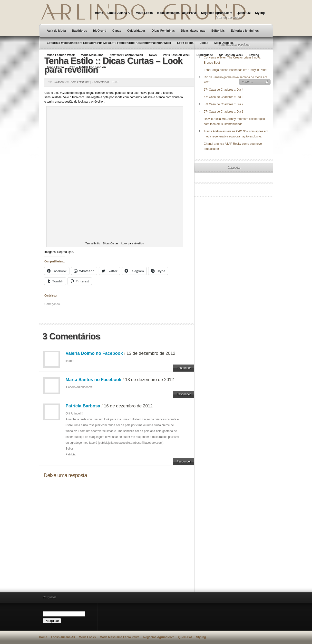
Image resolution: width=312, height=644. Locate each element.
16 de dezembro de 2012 (128, 406)
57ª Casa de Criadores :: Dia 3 (224, 97)
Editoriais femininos (245, 31)
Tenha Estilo (55, 67)
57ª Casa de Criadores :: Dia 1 (224, 112)
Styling (260, 13)
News (153, 55)
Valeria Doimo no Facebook (94, 353)
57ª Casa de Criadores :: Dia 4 (224, 90)
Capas (117, 31)
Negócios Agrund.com (217, 13)
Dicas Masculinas (193, 31)
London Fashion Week (156, 43)
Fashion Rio (125, 43)
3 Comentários (100, 82)
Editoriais (218, 31)
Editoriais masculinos (62, 43)
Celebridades (136, 31)
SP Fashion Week (231, 55)
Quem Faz (244, 13)
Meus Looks (144, 13)
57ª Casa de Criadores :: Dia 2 (224, 104)
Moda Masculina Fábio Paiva (177, 13)
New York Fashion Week (126, 55)
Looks (204, 43)
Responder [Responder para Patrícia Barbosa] (184, 461)
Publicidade (205, 55)
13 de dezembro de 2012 (151, 353)
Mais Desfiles (224, 43)
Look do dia (185, 43)
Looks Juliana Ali (119, 13)
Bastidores (79, 31)
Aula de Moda (56, 31)
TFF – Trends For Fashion (88, 67)
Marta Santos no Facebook (93, 380)
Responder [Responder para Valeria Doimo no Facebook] (184, 368)
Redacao (59, 82)
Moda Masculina (92, 55)
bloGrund (100, 31)
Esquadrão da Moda (97, 43)
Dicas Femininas (163, 31)
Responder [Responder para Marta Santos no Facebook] (184, 394)
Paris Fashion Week (177, 55)
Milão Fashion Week (61, 55)
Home (99, 13)
